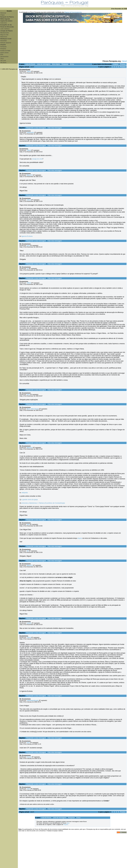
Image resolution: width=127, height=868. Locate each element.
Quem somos (4, 53)
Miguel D (30, 175)
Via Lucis (3, 60)
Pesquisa (3, 49)
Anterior (116, 64)
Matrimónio (4, 37)
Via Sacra (3, 62)
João (29, 789)
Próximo (123, 64)
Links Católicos (5, 29)
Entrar (72, 64)
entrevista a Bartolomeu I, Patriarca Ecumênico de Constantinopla (43, 503)
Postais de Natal (5, 51)
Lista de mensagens (44, 64)
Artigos (2, 15)
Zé (28, 269)
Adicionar (3, 13)
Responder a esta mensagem (36, 128)
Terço (2, 59)
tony (28, 245)
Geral (124, 61)
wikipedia (25, 493)
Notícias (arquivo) (6, 43)
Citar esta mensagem (55, 128)
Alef (28, 524)
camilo (29, 623)
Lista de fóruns (30, 64)
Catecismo (4, 23)
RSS (2, 55)
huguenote (30, 132)
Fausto (29, 757)
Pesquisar (65, 64)
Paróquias (3, 47)
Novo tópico (56, 64)
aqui (68, 823)
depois (80, 538)
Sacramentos (4, 57)
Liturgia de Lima (37, 159)
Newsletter (4, 41)
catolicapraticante (33, 700)
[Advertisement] (73, 41)
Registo (66, 824)
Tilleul (29, 71)
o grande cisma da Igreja (30, 500)
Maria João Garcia (33, 409)
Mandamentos (5, 33)
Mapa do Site (4, 35)
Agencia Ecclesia (27, 236)
